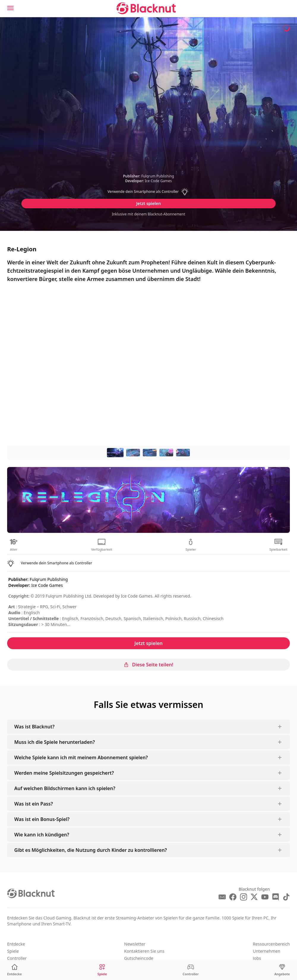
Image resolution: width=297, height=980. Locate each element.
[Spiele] (102, 970)
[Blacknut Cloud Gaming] (146, 8)
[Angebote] (282, 970)
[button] (148, 192)
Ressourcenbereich (271, 944)
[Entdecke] (14, 970)
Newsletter (135, 944)
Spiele (13, 951)
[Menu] (10, 8)
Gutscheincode (139, 958)
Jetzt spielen (148, 203)
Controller (17, 958)
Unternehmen (266, 951)
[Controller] (191, 970)
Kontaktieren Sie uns (144, 951)
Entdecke (16, 944)
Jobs (257, 958)
